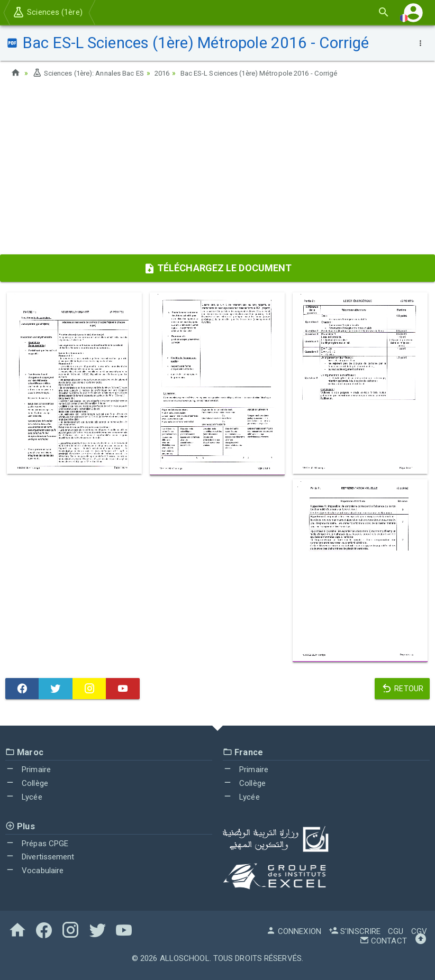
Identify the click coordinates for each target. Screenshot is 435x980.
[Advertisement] (217, 170)
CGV (419, 931)
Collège (27, 783)
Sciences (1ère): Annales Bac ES (93, 73)
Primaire (28, 770)
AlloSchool (185, 958)
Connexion (294, 931)
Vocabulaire (34, 871)
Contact (383, 940)
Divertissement (40, 857)
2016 (173, 73)
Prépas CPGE (37, 843)
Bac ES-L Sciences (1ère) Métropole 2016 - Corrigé (278, 73)
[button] (413, 12)
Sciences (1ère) (47, 12)
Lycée (24, 796)
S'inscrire (355, 931)
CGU (396, 931)
